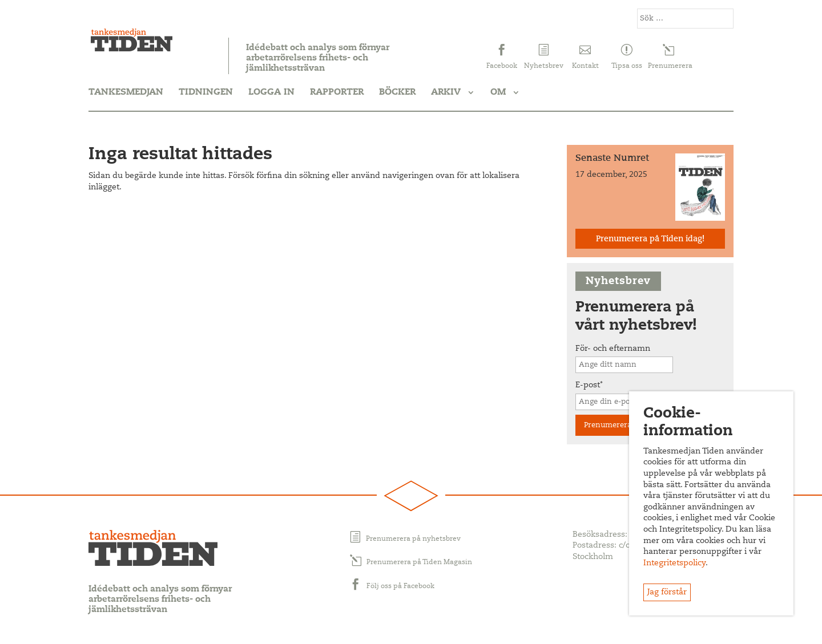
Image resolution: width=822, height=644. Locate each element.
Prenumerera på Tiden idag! (650, 240)
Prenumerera (608, 425)
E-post (589, 386)
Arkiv (446, 92)
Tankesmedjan (126, 92)
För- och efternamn (613, 349)
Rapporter (337, 92)
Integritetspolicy (674, 564)
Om (498, 92)
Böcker (397, 92)
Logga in (271, 92)
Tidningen (206, 92)
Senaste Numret (612, 159)
